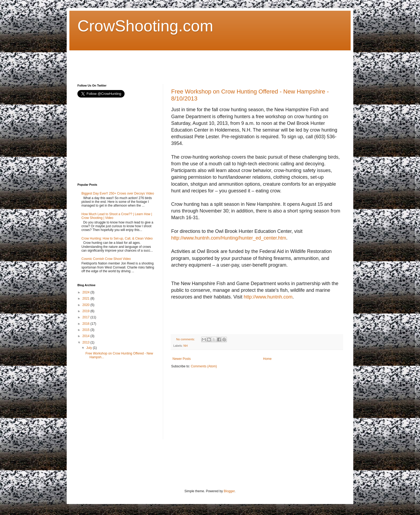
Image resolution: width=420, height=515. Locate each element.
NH (186, 346)
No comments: (186, 339)
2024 (87, 292)
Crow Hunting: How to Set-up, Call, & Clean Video (117, 238)
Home (267, 359)
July (90, 348)
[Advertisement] (175, 62)
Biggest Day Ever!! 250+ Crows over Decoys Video (118, 193)
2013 (87, 342)
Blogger (229, 491)
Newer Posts (182, 359)
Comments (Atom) (204, 366)
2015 (87, 330)
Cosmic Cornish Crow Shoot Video (106, 259)
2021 (87, 298)
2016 (87, 324)
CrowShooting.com (145, 26)
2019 (87, 311)
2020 (87, 305)
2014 (87, 336)
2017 (87, 317)
